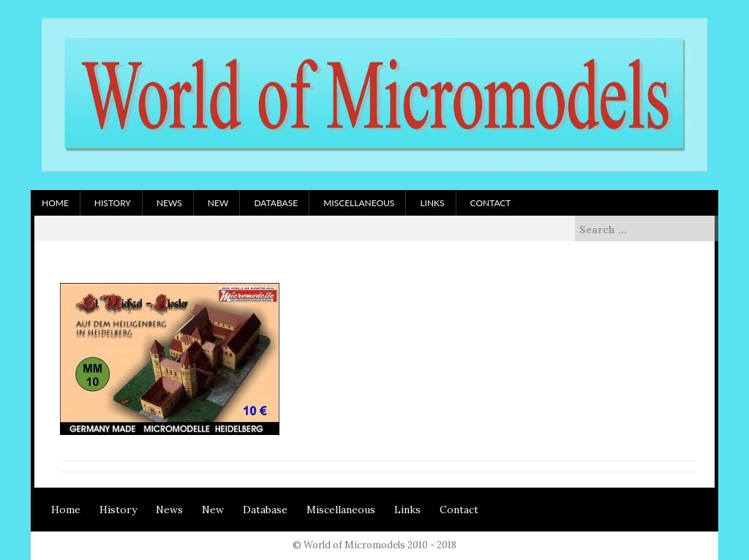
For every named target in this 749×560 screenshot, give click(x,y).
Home (55, 203)
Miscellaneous (359, 203)
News (169, 203)
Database (276, 203)
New (218, 203)
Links (432, 203)
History (113, 203)
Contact (491, 203)
